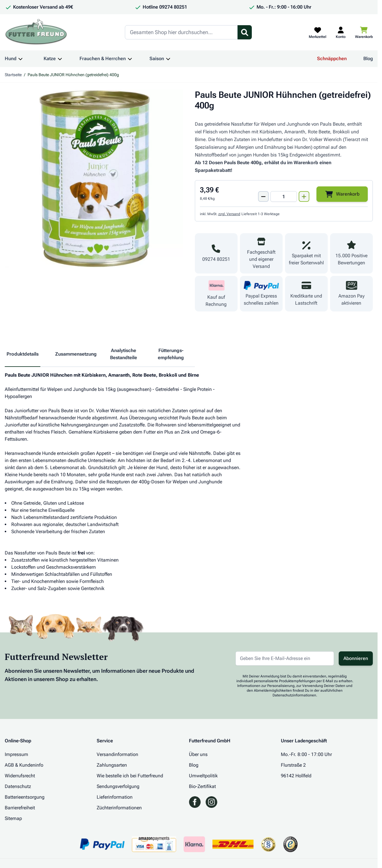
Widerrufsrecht (20, 776)
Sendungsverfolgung (118, 786)
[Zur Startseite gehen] (36, 32)
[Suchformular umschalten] (245, 32)
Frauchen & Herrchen (103, 59)
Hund (11, 59)
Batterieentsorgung (25, 797)
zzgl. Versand (229, 214)
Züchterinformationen (119, 808)
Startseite (13, 75)
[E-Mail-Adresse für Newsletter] (285, 658)
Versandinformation (117, 754)
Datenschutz (18, 786)
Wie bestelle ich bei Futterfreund (130, 776)
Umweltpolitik (203, 776)
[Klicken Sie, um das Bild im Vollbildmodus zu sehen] (94, 179)
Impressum (16, 754)
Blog (368, 59)
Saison (157, 59)
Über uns (198, 754)
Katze (50, 59)
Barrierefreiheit (20, 808)
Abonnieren (356, 658)
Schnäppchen (332, 59)
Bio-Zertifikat (202, 786)
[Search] (181, 32)
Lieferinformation (115, 797)
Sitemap (13, 818)
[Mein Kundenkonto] (341, 32)
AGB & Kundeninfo (24, 765)
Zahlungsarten (112, 765)
